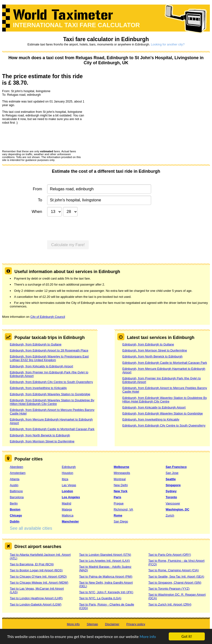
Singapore (173, 485)
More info (148, 637)
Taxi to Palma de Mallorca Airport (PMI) (106, 577)
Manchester (70, 521)
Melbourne (122, 467)
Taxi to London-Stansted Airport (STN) (105, 555)
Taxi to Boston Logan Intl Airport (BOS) (36, 570)
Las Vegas (69, 485)
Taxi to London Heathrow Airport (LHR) (36, 598)
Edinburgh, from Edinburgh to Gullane (36, 344)
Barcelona (17, 497)
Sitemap (92, 624)
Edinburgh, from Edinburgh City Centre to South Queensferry (51, 382)
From (37, 189)
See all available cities (31, 528)
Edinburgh (69, 467)
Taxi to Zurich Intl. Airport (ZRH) (170, 604)
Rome (118, 515)
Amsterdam (18, 473)
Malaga (67, 509)
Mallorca (68, 515)
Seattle (171, 479)
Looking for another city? (168, 44)
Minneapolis (122, 473)
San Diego (121, 521)
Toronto (171, 497)
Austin (14, 485)
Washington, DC (177, 509)
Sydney (171, 491)
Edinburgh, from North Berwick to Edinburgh (40, 435)
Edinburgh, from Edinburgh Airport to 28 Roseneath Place (49, 350)
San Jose (172, 473)
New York (121, 491)
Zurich (170, 515)
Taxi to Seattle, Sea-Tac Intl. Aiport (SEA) (176, 577)
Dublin (15, 521)
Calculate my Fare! (68, 245)
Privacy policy (136, 624)
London (67, 491)
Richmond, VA (123, 509)
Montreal (120, 479)
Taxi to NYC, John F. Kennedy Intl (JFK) (106, 592)
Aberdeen (17, 467)
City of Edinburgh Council (48, 317)
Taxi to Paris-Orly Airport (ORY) (170, 555)
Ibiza (65, 479)
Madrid (66, 503)
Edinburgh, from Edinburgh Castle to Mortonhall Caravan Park (52, 429)
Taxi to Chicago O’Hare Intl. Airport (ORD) (38, 577)
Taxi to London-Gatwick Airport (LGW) (36, 604)
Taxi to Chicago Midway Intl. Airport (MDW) (39, 583)
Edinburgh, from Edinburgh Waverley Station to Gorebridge (50, 394)
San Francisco (176, 467)
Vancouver (173, 503)
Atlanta (15, 479)
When (37, 212)
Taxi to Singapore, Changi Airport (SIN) (175, 583)
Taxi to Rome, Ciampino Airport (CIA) (174, 570)
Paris (117, 497)
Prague (119, 503)
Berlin (14, 503)
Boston (15, 509)
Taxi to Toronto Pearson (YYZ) (169, 589)
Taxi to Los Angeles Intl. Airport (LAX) (104, 561)
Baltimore (16, 491)
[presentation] (39, 137)
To (40, 200)
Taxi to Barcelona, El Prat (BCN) (32, 564)
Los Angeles (71, 497)
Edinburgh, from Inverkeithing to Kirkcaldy (38, 388)
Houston (68, 473)
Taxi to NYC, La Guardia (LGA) (100, 598)
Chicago (16, 515)
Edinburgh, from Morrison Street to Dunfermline (42, 441)
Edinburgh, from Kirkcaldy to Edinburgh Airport (41, 366)
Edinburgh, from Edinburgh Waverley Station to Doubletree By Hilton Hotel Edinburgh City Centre (52, 402)
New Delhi (121, 485)
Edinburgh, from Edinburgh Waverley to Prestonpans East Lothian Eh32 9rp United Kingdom (49, 358)
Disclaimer (112, 624)
